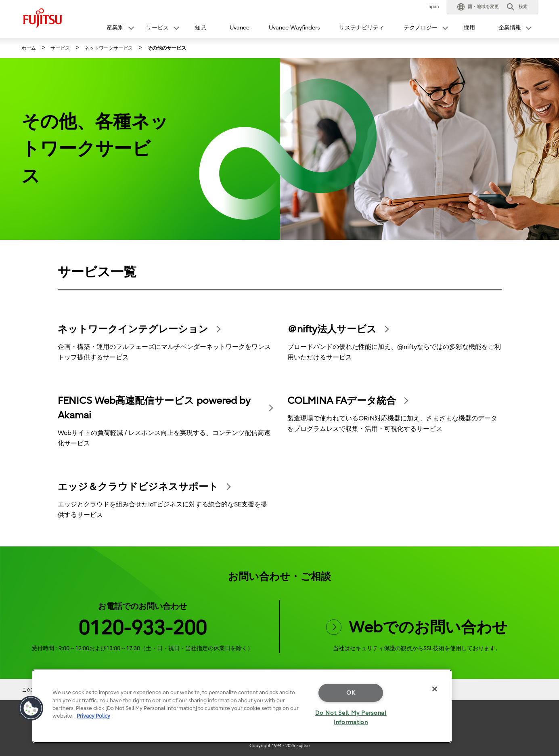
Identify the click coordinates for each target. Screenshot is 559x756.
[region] (242, 706)
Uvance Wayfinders (294, 28)
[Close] (435, 689)
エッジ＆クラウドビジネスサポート (138, 487)
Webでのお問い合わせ (417, 628)
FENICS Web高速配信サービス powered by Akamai (154, 408)
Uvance (240, 28)
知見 (201, 28)
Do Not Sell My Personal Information (351, 718)
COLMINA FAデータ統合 (342, 401)
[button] (478, 7)
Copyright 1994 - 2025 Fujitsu (279, 746)
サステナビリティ (362, 28)
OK (351, 693)
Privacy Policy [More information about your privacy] (93, 716)
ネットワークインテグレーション (133, 329)
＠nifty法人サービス (332, 329)
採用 (469, 28)
